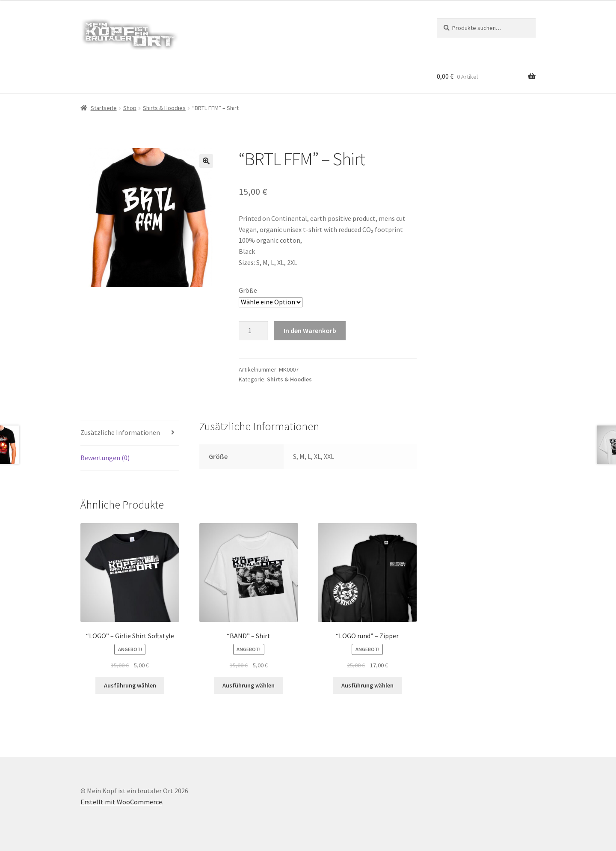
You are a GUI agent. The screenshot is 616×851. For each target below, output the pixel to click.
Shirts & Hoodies (164, 108)
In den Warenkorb (310, 330)
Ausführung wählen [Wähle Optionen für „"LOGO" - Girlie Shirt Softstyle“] (130, 685)
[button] (206, 161)
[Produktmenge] (253, 331)
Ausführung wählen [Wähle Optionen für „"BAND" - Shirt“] (249, 685)
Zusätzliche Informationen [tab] (120, 432)
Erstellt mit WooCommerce (121, 802)
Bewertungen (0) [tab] (105, 458)
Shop (130, 108)
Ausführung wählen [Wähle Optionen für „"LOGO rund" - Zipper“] (367, 685)
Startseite (104, 108)
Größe (248, 290)
